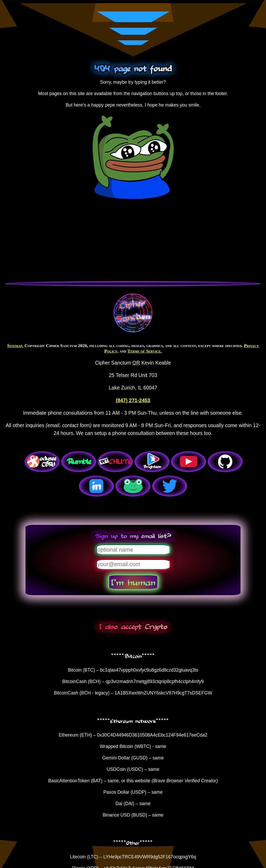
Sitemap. (15, 346)
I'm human (133, 582)
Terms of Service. (144, 351)
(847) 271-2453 (133, 400)
